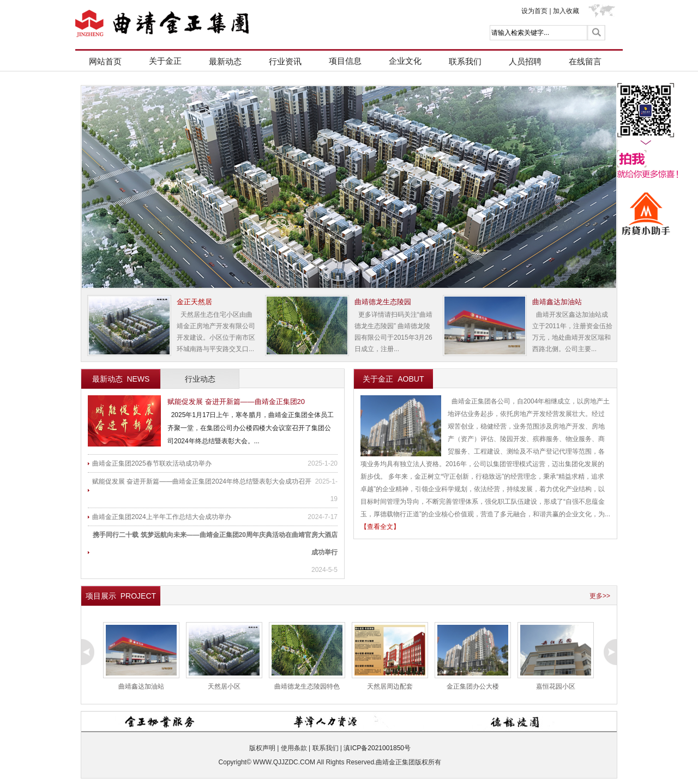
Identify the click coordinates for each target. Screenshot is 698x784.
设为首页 (534, 11)
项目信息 (345, 61)
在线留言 (585, 61)
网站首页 (105, 61)
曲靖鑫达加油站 (141, 686)
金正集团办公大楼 (473, 686)
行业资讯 (285, 61)
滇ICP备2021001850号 (377, 748)
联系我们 (465, 61)
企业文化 (405, 61)
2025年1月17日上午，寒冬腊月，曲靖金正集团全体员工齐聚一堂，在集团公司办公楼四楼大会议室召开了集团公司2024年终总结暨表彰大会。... (251, 428)
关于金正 (165, 61)
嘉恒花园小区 (556, 686)
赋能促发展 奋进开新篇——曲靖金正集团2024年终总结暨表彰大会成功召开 (202, 481)
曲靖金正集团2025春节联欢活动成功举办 (152, 463)
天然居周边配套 (390, 686)
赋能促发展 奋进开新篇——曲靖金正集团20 (236, 402)
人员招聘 (525, 61)
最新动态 (225, 61)
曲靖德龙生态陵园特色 (307, 686)
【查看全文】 (380, 527)
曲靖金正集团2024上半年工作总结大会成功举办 (162, 517)
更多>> (600, 596)
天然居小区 (224, 686)
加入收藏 (566, 11)
